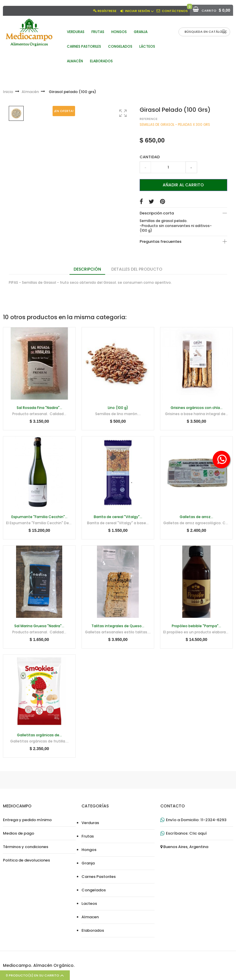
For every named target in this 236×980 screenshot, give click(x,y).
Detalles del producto (137, 269)
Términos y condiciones (26, 847)
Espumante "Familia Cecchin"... (39, 517)
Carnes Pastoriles (99, 877)
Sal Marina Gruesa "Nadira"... (39, 626)
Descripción (87, 269)
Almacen (90, 917)
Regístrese (107, 11)
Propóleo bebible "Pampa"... (196, 626)
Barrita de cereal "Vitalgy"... (118, 517)
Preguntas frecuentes (160, 241)
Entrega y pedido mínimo (27, 820)
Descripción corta (157, 213)
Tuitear (151, 202)
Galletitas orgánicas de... (39, 735)
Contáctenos (175, 11)
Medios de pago (19, 833)
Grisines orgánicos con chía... (197, 408)
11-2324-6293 (213, 820)
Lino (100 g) (118, 408)
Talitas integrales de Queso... (118, 626)
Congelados (94, 890)
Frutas (88, 836)
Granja (88, 863)
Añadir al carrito (183, 185)
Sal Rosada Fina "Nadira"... (39, 408)
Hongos (89, 850)
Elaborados (93, 931)
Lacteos (89, 904)
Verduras (90, 823)
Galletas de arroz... (196, 517)
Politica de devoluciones (26, 860)
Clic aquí (198, 833)
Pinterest (163, 202)
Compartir (141, 202)
